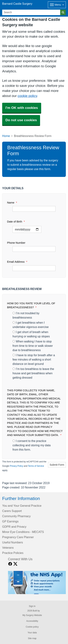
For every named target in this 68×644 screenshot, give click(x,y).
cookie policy (27, 96)
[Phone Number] (34, 249)
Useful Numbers (13, 542)
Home (6, 136)
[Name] (34, 209)
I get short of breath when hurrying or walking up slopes (31, 334)
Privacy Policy (17, 466)
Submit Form (57, 465)
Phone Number (16, 243)
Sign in (32, 606)
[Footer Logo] (37, 582)
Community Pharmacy (16, 516)
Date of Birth (16, 222)
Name (12, 203)
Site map (32, 638)
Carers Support (12, 511)
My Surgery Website (32, 615)
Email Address (17, 262)
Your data (32, 633)
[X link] (15, 564)
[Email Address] (34, 268)
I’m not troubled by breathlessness (26, 315)
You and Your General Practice (22, 506)
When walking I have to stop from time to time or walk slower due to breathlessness (33, 346)
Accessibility (32, 621)
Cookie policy (32, 627)
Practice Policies (13, 553)
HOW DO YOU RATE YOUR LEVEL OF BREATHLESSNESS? (31, 305)
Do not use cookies (21, 120)
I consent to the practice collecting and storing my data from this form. (32, 445)
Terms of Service (36, 466)
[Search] (31, 12)
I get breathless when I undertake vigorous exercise (31, 325)
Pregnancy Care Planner (18, 537)
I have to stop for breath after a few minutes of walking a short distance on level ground (34, 359)
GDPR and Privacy (14, 527)
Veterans (8, 548)
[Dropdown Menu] (57, 5)
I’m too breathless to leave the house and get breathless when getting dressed (33, 373)
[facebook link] (10, 564)
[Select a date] (27, 229)
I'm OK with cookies (22, 108)
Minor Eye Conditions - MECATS (23, 532)
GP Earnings (10, 521)
